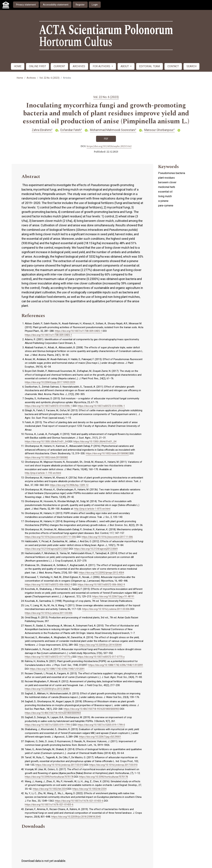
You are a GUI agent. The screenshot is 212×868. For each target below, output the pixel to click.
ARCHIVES (79, 66)
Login (95, 5)
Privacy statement (26, 5)
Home (20, 78)
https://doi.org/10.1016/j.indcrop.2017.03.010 (60, 765)
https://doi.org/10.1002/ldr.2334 (50, 789)
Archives (31, 78)
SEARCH (191, 66)
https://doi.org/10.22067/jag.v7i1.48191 (113, 596)
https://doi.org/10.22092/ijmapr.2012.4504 (101, 573)
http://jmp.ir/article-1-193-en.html (43, 473)
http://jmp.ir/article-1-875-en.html (92, 509)
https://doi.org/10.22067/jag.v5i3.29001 (100, 737)
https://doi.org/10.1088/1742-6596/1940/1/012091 (116, 665)
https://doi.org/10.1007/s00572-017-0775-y (48, 657)
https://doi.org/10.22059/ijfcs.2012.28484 (47, 689)
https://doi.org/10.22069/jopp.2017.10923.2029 (50, 382)
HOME (18, 66)
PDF (106, 139)
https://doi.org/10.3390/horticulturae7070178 (49, 777)
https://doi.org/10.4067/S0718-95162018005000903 (92, 709)
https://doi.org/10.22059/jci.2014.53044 (100, 645)
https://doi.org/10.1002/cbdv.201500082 (107, 453)
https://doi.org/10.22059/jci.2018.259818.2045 (76, 817)
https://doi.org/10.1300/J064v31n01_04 (46, 442)
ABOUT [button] (125, 66)
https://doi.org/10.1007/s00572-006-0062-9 (48, 585)
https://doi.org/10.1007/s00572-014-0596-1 (48, 406)
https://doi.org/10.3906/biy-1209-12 (69, 485)
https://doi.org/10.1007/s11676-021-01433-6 (79, 801)
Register (80, 5)
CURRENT (59, 66)
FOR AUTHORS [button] (102, 66)
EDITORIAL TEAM (149, 66)
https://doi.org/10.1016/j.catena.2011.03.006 (106, 609)
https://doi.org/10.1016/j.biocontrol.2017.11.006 (50, 537)
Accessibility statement (56, 5)
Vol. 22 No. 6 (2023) (49, 78)
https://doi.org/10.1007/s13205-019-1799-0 (48, 725)
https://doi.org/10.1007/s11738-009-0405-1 (78, 331)
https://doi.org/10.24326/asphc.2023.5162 (109, 146)
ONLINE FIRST (38, 66)
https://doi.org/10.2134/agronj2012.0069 (47, 549)
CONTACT (173, 66)
